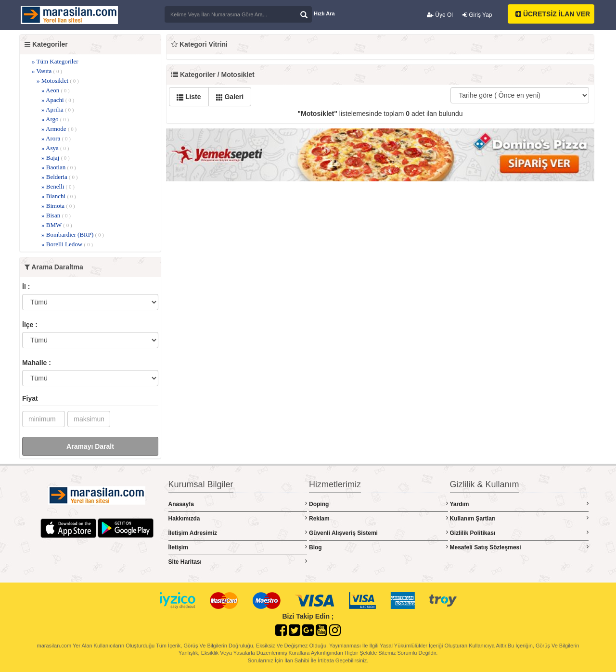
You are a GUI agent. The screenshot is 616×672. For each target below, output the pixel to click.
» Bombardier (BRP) (73, 235)
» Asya (55, 148)
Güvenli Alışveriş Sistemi (379, 533)
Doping (379, 504)
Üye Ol (440, 15)
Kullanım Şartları (520, 518)
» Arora (56, 138)
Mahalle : (37, 363)
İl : (26, 287)
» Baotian (59, 167)
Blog (379, 547)
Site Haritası (238, 562)
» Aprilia (58, 109)
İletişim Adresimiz (238, 533)
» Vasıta (47, 71)
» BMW (57, 225)
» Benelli (58, 186)
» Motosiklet (58, 81)
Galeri (230, 97)
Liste (189, 97)
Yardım (520, 504)
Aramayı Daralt (90, 446)
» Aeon (56, 90)
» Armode (59, 129)
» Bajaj (56, 158)
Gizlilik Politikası (520, 533)
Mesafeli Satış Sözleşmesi (520, 547)
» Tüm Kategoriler (55, 61)
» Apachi (58, 100)
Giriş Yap (477, 15)
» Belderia (59, 177)
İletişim (238, 547)
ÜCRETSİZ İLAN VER (553, 14)
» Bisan (56, 215)
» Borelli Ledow (67, 244)
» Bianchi (59, 196)
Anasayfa (238, 504)
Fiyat (30, 398)
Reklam (379, 518)
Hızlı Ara (324, 13)
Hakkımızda (238, 518)
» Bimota (58, 206)
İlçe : (30, 325)
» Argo (55, 119)
